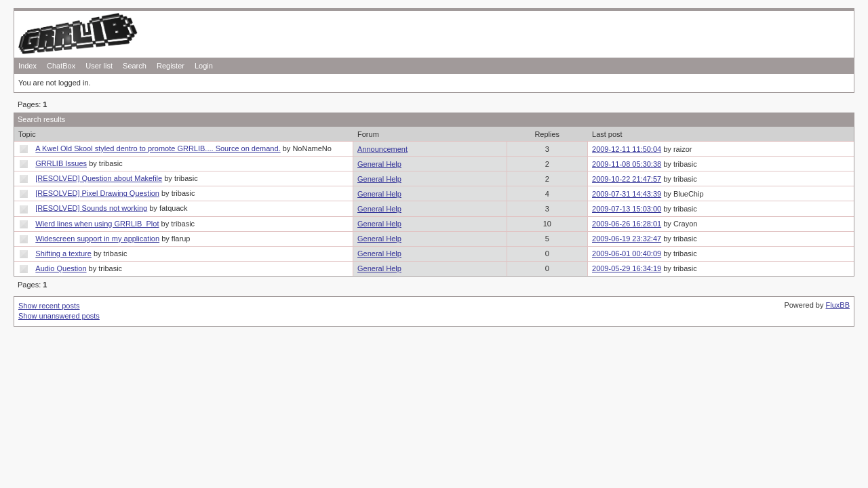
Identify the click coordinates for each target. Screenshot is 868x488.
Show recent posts (49, 306)
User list (99, 66)
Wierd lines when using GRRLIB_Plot (97, 224)
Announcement (382, 149)
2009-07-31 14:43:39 (627, 194)
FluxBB (838, 305)
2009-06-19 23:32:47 (627, 239)
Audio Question (61, 268)
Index (27, 66)
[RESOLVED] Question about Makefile (99, 178)
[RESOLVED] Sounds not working (91, 208)
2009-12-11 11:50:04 (627, 149)
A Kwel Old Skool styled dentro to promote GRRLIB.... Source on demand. (158, 148)
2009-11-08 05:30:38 (627, 164)
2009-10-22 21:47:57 (627, 179)
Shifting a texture (63, 253)
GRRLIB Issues (61, 163)
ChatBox (61, 66)
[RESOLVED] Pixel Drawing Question (97, 193)
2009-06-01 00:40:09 (627, 253)
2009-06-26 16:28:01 (627, 224)
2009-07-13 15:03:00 (627, 209)
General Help (379, 164)
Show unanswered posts (59, 316)
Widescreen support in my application (97, 239)
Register (171, 66)
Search (135, 66)
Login (204, 66)
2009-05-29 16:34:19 (627, 268)
